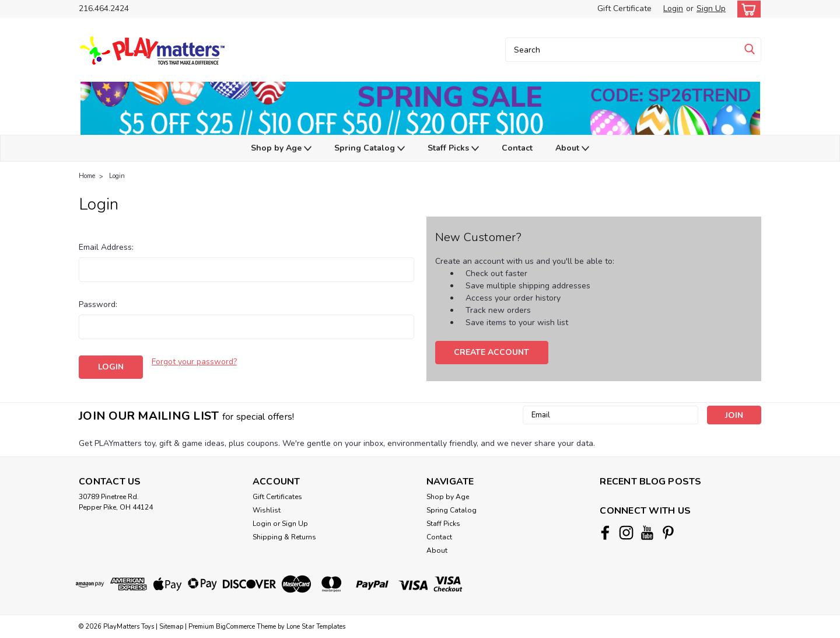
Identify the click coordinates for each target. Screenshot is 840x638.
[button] (420, 108)
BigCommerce (235, 627)
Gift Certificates (277, 497)
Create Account (491, 352)
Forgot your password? (194, 362)
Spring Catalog (370, 149)
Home (87, 176)
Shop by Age (281, 149)
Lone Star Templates (316, 627)
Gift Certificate (624, 8)
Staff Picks (453, 149)
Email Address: (106, 247)
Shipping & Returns (284, 537)
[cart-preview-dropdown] (746, 9)
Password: (98, 304)
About (572, 149)
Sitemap (171, 627)
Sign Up (711, 8)
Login (673, 8)
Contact (517, 148)
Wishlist (267, 510)
